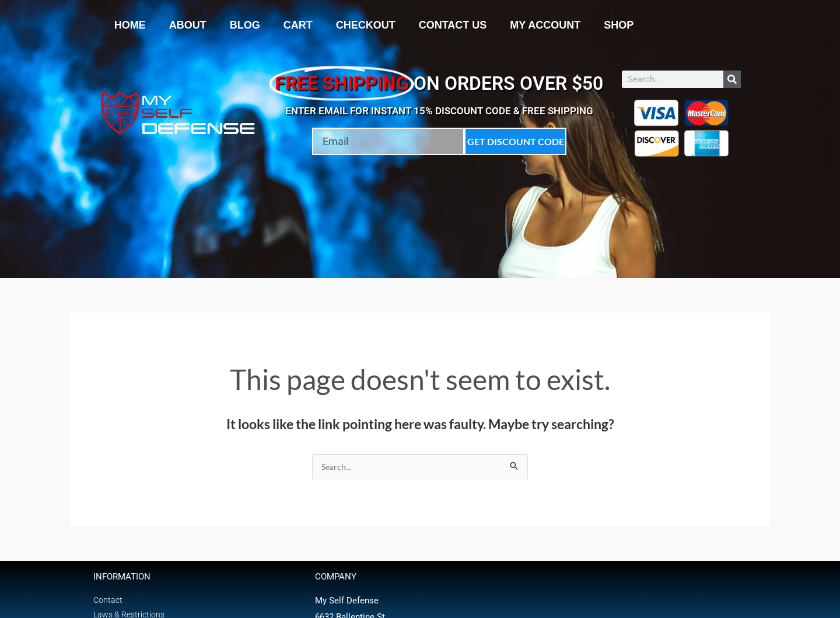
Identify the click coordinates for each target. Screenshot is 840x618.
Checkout (366, 25)
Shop (619, 25)
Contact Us (453, 25)
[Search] (732, 79)
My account (545, 25)
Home (130, 25)
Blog (245, 25)
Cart (298, 25)
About (188, 25)
